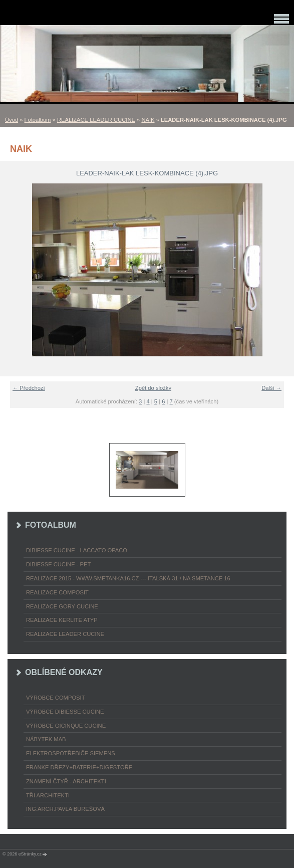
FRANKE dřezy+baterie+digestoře (79, 767)
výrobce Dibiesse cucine (65, 712)
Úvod (12, 120)
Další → (271, 388)
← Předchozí (29, 388)
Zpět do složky (153, 388)
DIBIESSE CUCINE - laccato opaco (77, 550)
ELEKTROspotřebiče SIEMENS (71, 753)
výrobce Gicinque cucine (66, 726)
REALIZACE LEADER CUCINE (96, 120)
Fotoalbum (38, 120)
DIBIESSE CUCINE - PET (58, 564)
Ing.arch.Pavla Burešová (65, 809)
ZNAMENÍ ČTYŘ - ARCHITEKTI (66, 781)
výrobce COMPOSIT (56, 698)
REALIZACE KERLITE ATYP (62, 620)
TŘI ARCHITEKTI (48, 795)
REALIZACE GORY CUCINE (62, 606)
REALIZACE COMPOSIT (57, 592)
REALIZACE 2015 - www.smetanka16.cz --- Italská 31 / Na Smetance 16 (128, 578)
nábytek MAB (46, 739)
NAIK (148, 120)
